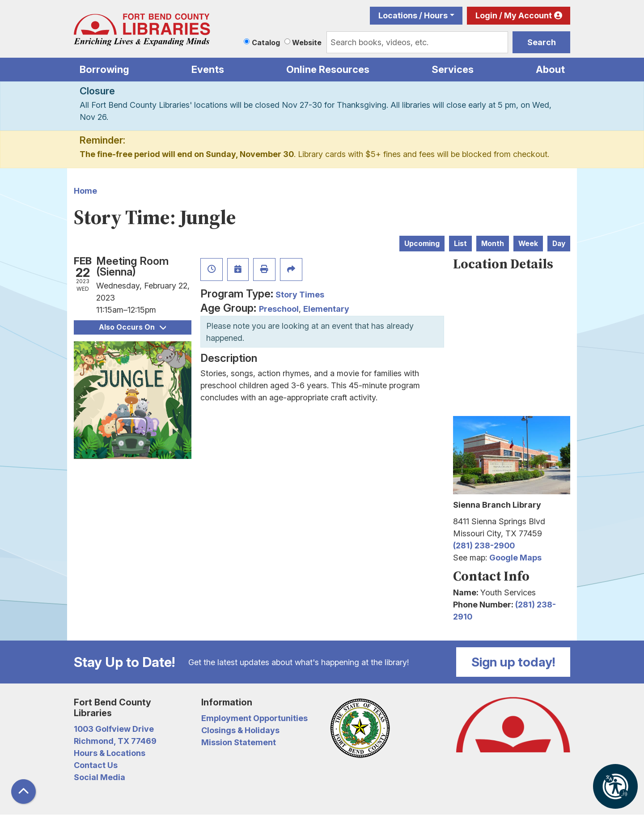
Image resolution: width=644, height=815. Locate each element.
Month (493, 244)
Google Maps (515, 558)
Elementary (326, 309)
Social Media (100, 777)
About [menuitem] (550, 69)
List (460, 244)
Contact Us (96, 765)
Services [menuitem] (453, 69)
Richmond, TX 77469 (115, 741)
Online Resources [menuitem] (328, 69)
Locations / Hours (413, 15)
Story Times (300, 295)
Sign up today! (513, 662)
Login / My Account (514, 15)
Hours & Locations (110, 753)
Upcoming (422, 244)
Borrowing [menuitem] (104, 69)
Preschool (279, 309)
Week (528, 244)
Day (559, 244)
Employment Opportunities (254, 718)
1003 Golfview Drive (114, 729)
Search (542, 42)
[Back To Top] (23, 792)
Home (85, 191)
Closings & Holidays (240, 730)
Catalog (266, 42)
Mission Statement (239, 742)
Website (307, 42)
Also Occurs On (132, 327)
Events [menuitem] (208, 69)
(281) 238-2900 (484, 545)
